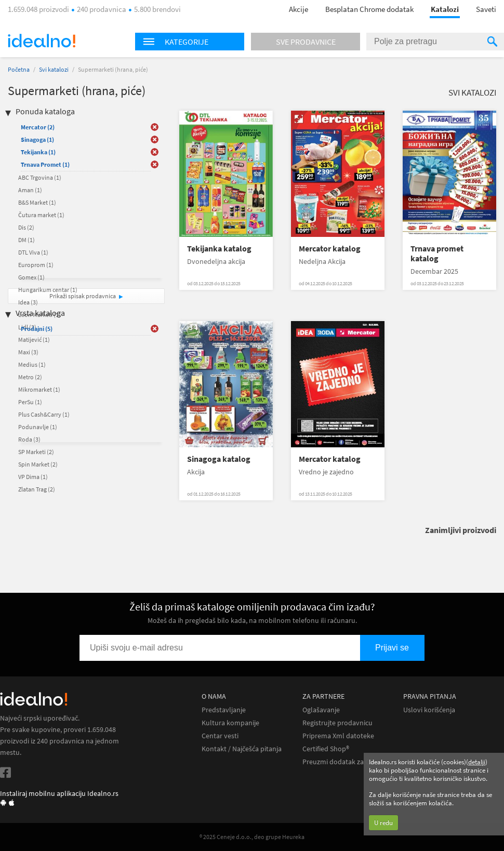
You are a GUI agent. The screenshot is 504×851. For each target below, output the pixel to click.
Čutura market (41, 215)
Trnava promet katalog (437, 254)
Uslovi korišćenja (429, 710)
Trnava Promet (45, 164)
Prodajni (37, 329)
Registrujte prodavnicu (337, 723)
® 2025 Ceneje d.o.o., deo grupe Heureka (252, 837)
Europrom (36, 265)
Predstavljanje (224, 710)
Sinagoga (37, 139)
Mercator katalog (330, 249)
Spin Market (38, 464)
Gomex (31, 277)
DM (26, 240)
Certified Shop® (326, 749)
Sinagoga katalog (219, 459)
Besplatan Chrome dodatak (369, 9)
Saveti (486, 9)
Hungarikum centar (48, 290)
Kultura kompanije (230, 723)
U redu (383, 823)
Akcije (299, 9)
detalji (477, 762)
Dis (26, 227)
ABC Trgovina (40, 177)
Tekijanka (38, 152)
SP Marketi (36, 452)
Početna (19, 69)
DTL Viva (33, 252)
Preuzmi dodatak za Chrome (346, 762)
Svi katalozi (54, 69)
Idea (28, 302)
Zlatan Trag (37, 489)
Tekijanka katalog (219, 249)
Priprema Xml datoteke (338, 736)
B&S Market (37, 202)
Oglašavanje (321, 710)
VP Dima (33, 477)
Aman (30, 190)
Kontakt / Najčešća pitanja (242, 749)
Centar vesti (220, 736)
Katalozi (445, 9)
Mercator (38, 127)
